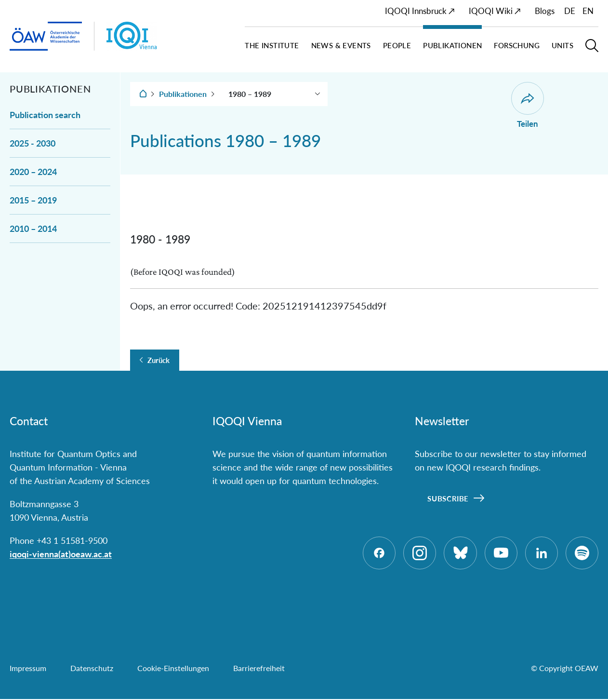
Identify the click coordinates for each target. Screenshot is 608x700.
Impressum (28, 669)
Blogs (545, 11)
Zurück (159, 360)
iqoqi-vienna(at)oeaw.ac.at (61, 554)
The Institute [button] (272, 46)
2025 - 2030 (33, 143)
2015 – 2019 (33, 200)
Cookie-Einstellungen (173, 669)
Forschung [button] (517, 46)
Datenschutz (92, 669)
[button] (592, 49)
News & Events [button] (341, 46)
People (397, 46)
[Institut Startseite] (155, 36)
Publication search (45, 115)
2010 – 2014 (33, 229)
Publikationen (183, 94)
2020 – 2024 (33, 172)
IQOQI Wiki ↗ (495, 11)
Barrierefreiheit (259, 669)
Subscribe (448, 498)
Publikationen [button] (452, 46)
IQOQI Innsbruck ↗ (420, 11)
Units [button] (562, 46)
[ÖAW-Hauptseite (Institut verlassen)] (46, 36)
